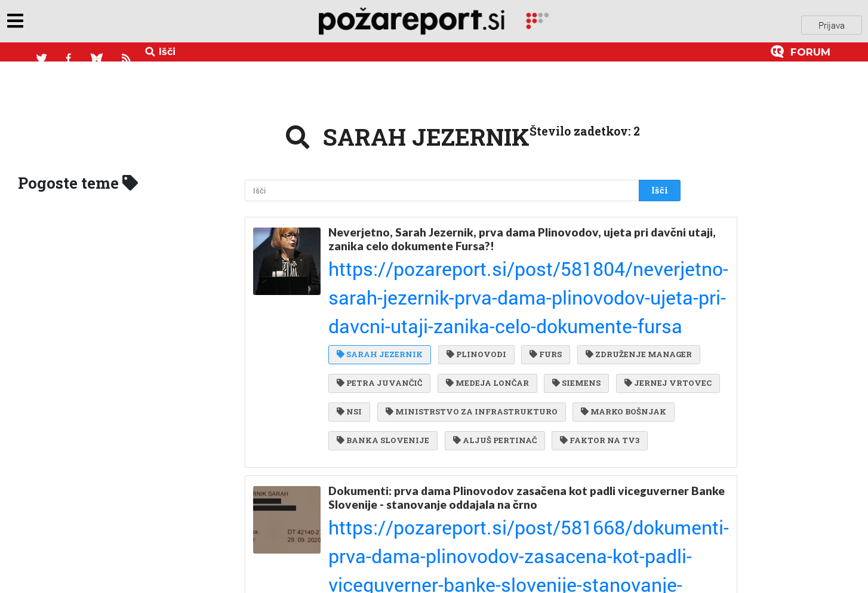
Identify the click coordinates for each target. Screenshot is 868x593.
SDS (463, 534)
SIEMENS (361, 332)
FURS (540, 283)
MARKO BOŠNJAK (572, 356)
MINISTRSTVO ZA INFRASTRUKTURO (423, 356)
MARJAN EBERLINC (383, 510)
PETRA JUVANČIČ (507, 308)
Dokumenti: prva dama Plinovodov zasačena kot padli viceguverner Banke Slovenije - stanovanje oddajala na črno (487, 434)
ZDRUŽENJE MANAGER (390, 308)
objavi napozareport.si (91, 23)
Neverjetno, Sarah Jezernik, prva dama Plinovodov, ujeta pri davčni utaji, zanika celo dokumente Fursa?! (488, 231)
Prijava (832, 23)
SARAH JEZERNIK (380, 283)
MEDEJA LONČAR (611, 308)
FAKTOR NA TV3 (594, 380)
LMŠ (510, 534)
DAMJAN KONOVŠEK (387, 558)
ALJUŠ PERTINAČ (492, 380)
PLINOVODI (473, 283)
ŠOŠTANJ (482, 558)
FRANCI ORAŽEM (586, 534)
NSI (526, 332)
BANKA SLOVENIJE (383, 380)
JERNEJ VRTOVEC (450, 332)
